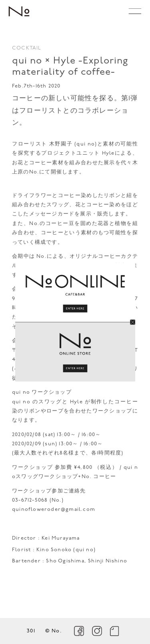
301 (31, 631)
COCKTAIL (27, 50)
